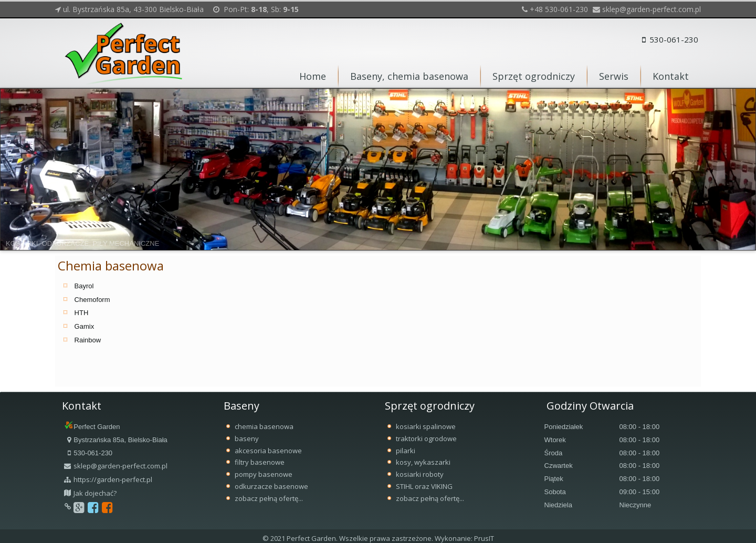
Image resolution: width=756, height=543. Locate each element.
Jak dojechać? (95, 493)
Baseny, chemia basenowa (409, 76)
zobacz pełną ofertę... (269, 498)
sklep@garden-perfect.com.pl (647, 9)
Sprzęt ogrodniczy (534, 76)
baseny (247, 438)
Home (313, 76)
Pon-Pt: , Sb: (256, 9)
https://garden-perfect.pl (113, 479)
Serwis (614, 76)
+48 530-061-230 (555, 9)
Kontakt (671, 76)
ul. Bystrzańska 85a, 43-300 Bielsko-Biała (129, 9)
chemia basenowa (264, 426)
